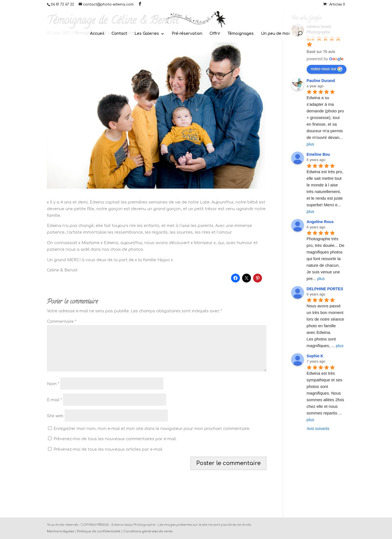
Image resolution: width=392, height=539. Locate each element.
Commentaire (62, 322)
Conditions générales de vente (148, 531)
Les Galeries (147, 34)
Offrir (215, 34)
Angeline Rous (320, 222)
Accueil (97, 34)
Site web (55, 416)
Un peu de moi (275, 34)
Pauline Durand (321, 81)
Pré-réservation (187, 34)
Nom (53, 384)
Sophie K (315, 356)
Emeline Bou (318, 154)
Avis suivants (318, 429)
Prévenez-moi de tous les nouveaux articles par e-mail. (108, 449)
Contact (119, 34)
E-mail (54, 400)
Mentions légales (60, 531)
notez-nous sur (327, 69)
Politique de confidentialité (99, 531)
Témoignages (241, 34)
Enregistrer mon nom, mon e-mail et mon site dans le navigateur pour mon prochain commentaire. (152, 429)
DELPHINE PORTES (325, 289)
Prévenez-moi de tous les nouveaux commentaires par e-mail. (115, 439)
